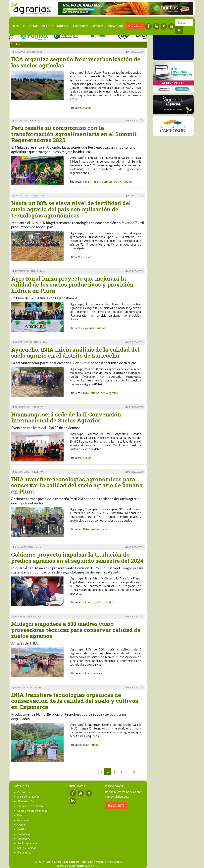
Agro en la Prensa (28, 797)
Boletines (48, 26)
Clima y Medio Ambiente (32, 811)
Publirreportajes (27, 843)
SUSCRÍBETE (116, 806)
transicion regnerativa (108, 182)
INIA (86, 393)
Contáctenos (115, 26)
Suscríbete (135, 26)
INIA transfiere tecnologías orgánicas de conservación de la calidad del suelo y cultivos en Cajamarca (75, 701)
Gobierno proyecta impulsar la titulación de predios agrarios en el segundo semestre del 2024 (77, 558)
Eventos (23, 815)
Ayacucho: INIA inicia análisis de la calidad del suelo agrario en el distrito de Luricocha (75, 353)
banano (106, 529)
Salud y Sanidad (27, 848)
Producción (24, 834)
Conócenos (31, 26)
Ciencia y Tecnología (30, 806)
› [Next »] (140, 772)
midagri (88, 182)
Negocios (23, 820)
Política (22, 829)
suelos (87, 108)
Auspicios (97, 26)
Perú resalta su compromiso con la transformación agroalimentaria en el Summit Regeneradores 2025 (74, 134)
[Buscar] (184, 23)
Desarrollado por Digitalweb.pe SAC (78, 866)
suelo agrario (109, 393)
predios (99, 602)
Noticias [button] (63, 26)
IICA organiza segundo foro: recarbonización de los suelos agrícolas (76, 62)
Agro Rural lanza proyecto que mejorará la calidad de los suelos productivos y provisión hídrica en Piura (72, 285)
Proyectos (24, 838)
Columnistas (25, 852)
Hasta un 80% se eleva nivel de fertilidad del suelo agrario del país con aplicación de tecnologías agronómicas (71, 209)
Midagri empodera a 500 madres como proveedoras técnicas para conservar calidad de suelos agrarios (76, 630)
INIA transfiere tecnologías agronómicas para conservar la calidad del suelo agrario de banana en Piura (77, 485)
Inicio (17, 26)
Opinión (22, 825)
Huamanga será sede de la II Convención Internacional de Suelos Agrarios (66, 417)
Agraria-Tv (24, 792)
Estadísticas (81, 26)
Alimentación (25, 801)
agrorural (89, 328)
